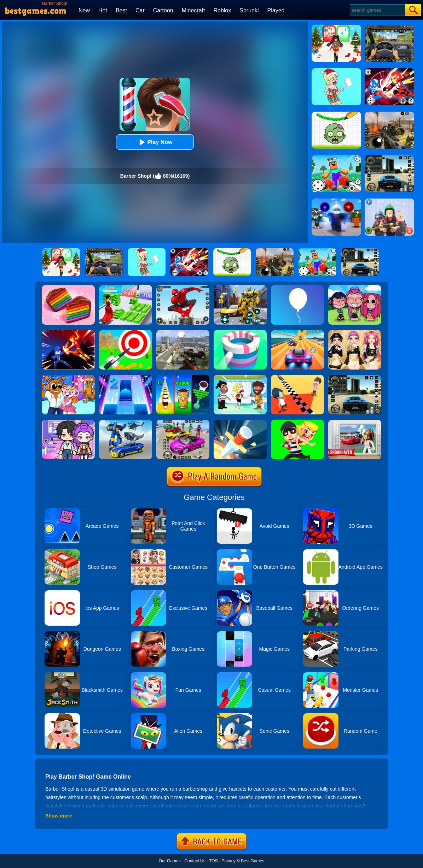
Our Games (170, 861)
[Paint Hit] (240, 332)
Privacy (228, 861)
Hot (103, 10)
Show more (59, 816)
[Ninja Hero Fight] (68, 332)
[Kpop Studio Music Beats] (355, 288)
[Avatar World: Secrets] (68, 422)
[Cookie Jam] (68, 288)
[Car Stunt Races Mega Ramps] (183, 422)
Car (140, 10)
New (84, 10)
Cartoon (163, 10)
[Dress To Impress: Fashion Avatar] (355, 332)
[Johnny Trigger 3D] (183, 332)
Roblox (222, 10)
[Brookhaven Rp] (355, 422)
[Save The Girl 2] (240, 377)
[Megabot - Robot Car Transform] (126, 422)
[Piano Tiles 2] (126, 377)
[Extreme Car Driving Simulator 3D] (355, 377)
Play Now (155, 142)
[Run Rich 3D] (126, 288)
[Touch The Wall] (297, 377)
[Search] (377, 10)
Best (121, 10)
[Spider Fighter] (183, 288)
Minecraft (193, 10)
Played (276, 10)
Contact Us (195, 861)
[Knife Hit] (240, 422)
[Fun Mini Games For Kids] (68, 377)
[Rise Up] (297, 288)
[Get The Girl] (297, 422)
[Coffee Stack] (183, 377)
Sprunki (249, 10)
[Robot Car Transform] (240, 288)
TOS (213, 861)
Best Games (253, 861)
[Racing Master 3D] (297, 332)
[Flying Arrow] (126, 332)
